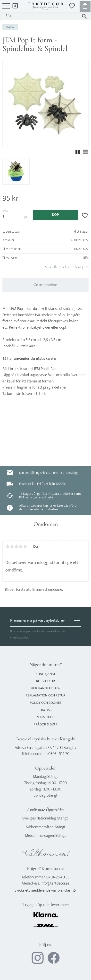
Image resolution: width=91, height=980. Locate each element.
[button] (6, 8)
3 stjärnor (16, 546)
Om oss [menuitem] (45, 710)
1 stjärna (8, 546)
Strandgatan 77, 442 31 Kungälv (51, 748)
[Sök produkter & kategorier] (41, 16)
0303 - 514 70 (59, 754)
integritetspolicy (19, 638)
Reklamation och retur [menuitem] (45, 695)
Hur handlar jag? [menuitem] (45, 688)
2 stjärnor (12, 546)
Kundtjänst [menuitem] (46, 674)
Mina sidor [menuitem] (15, 5)
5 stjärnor (25, 546)
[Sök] (84, 16)
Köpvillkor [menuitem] (45, 681)
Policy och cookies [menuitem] (46, 703)
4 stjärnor (21, 546)
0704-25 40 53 (58, 877)
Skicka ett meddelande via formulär (46, 890)
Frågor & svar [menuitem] (46, 724)
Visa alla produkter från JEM (67, 267)
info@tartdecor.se (55, 883)
